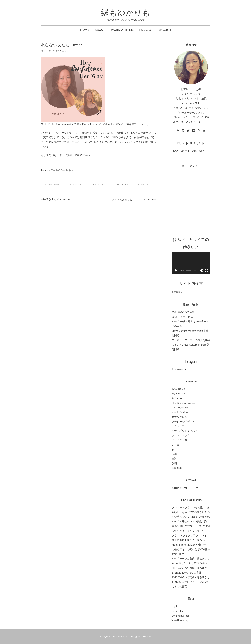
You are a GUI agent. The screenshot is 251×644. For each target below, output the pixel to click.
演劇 (174, 463)
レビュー (177, 445)
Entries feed (178, 611)
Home (85, 30)
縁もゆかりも (125, 13)
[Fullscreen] (206, 271)
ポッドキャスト (181, 440)
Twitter (98, 185)
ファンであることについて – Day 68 (134, 199)
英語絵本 (177, 468)
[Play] (176, 271)
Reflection (177, 398)
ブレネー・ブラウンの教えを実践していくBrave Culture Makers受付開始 (191, 345)
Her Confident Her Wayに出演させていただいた (122, 124)
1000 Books (179, 389)
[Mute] (201, 271)
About (100, 30)
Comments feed (181, 615)
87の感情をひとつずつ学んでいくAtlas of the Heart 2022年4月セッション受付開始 (191, 517)
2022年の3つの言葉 (190, 572)
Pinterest (121, 185)
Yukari (65, 51)
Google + (145, 185)
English (165, 30)
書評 (174, 459)
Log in (175, 606)
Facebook (75, 185)
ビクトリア (178, 426)
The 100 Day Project (62, 170)
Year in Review (180, 412)
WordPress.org (180, 620)
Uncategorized (180, 407)
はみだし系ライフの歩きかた (188, 151)
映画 (174, 454)
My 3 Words (179, 393)
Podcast (146, 30)
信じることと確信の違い (193, 563)
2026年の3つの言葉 (183, 312)
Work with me (122, 30)
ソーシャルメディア (183, 421)
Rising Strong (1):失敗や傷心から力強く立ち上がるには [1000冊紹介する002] (191, 549)
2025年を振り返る (182, 317)
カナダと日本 (179, 417)
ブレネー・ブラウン (183, 435)
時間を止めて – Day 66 (55, 199)
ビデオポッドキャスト (185, 431)
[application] (191, 263)
